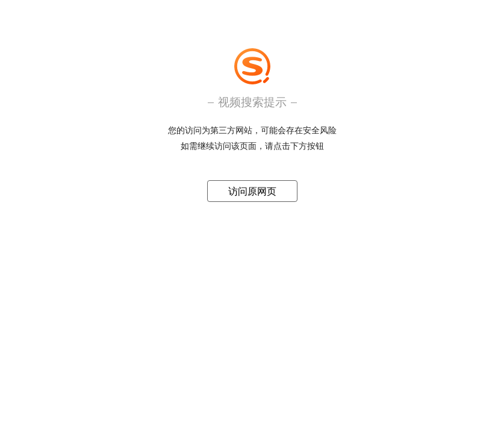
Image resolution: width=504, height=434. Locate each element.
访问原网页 (252, 191)
